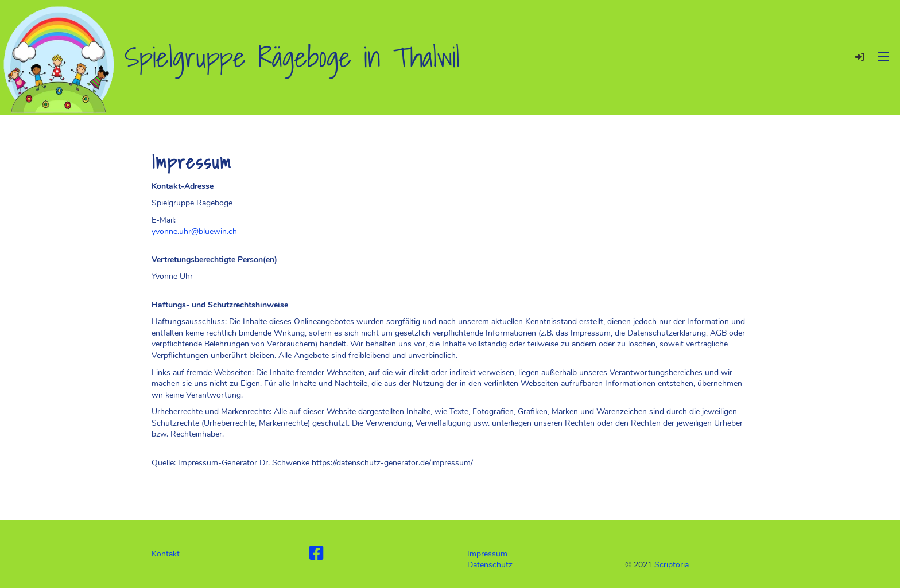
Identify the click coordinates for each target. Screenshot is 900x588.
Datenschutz (490, 565)
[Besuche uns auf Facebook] (317, 554)
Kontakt (166, 554)
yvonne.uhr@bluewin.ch (194, 231)
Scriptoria (672, 565)
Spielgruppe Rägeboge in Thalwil (292, 57)
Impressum (487, 554)
